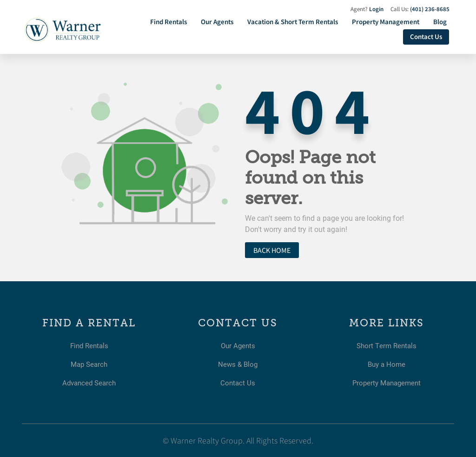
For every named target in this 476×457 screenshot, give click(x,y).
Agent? (367, 9)
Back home (272, 250)
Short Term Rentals (387, 345)
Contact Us (426, 36)
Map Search (89, 364)
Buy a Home (387, 364)
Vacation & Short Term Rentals (293, 22)
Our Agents (217, 22)
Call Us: (420, 9)
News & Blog (238, 364)
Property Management (386, 22)
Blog (440, 22)
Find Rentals (169, 22)
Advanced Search (89, 382)
